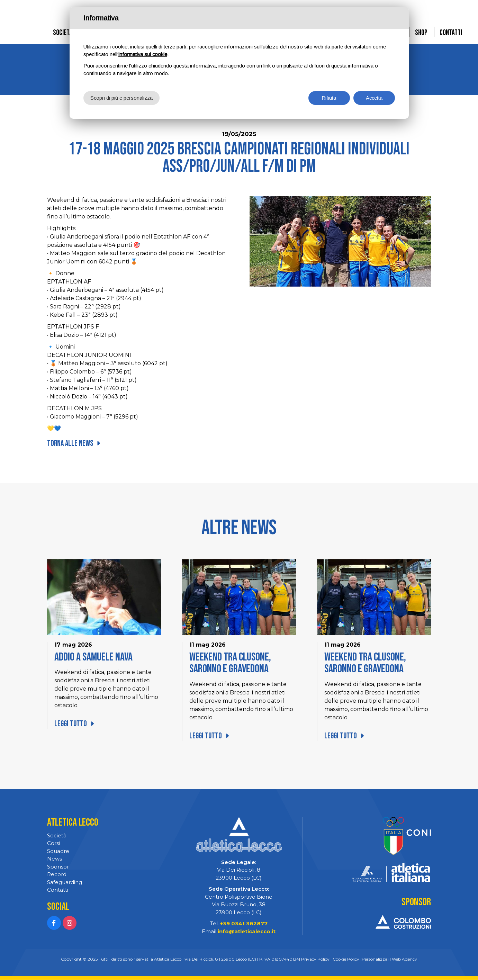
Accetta (374, 97)
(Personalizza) (375, 959)
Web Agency (404, 959)
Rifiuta (329, 97)
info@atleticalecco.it (247, 932)
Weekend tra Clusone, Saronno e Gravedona (231, 663)
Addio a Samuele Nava (95, 657)
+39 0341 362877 (244, 924)
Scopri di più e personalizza (122, 97)
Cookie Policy (346, 959)
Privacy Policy (315, 959)
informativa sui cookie (143, 54)
